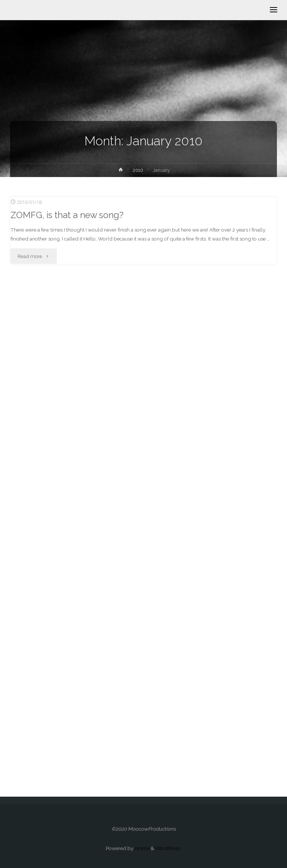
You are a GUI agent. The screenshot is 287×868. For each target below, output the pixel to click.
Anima (141, 848)
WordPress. (168, 848)
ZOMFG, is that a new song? (67, 215)
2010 (138, 170)
